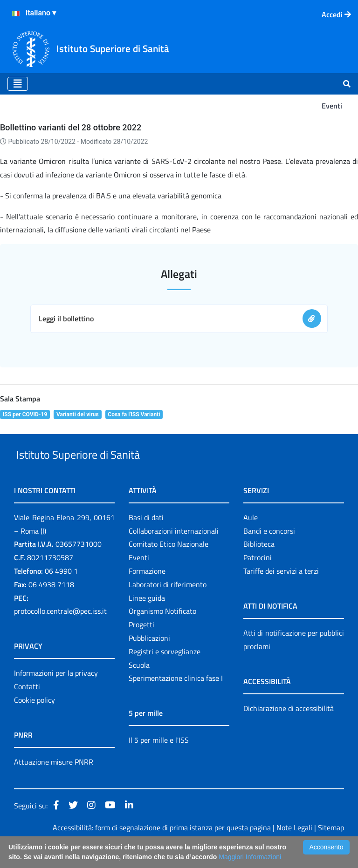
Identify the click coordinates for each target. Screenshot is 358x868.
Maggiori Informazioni (250, 857)
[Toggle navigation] (18, 84)
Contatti (27, 708)
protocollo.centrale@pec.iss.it (60, 633)
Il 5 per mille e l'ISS (159, 762)
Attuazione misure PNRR (54, 783)
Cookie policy (34, 721)
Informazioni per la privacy (56, 695)
